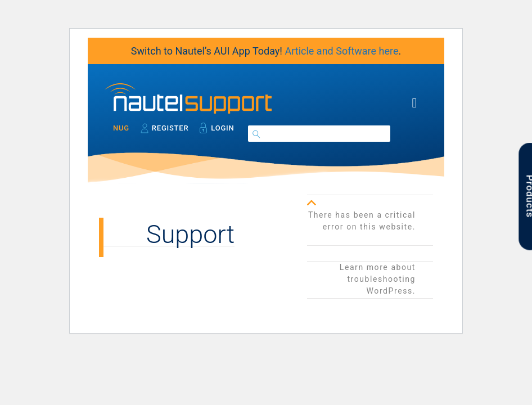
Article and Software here (341, 51)
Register (170, 128)
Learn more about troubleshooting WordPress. (378, 279)
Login (222, 128)
